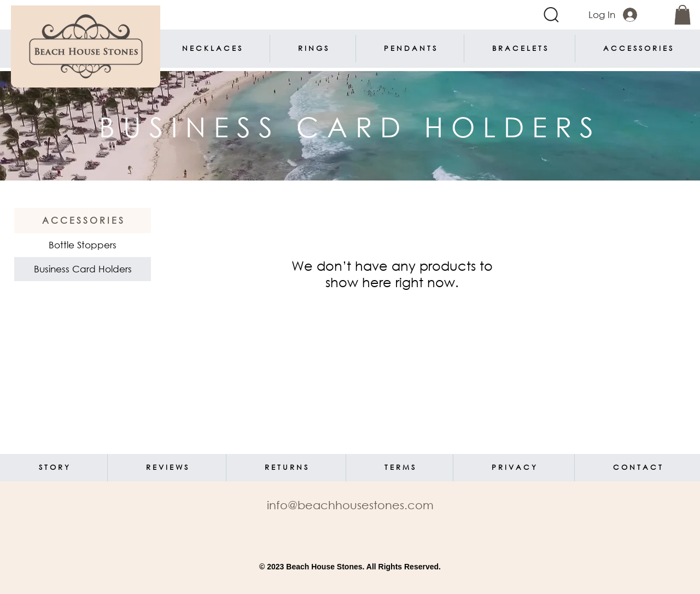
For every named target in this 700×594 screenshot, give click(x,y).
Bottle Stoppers (83, 245)
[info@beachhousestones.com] (350, 505)
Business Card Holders (82, 269)
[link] (682, 15)
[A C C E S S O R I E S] (83, 220)
